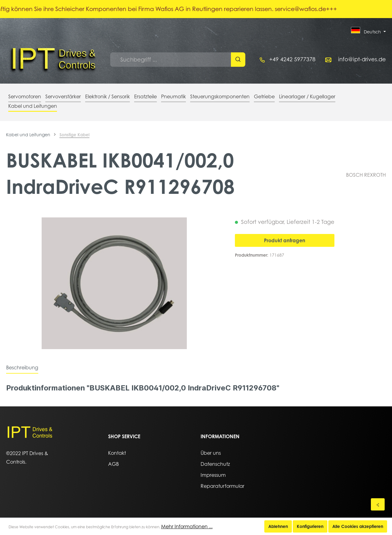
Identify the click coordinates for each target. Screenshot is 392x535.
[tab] (22, 367)
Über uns (211, 453)
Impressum (213, 475)
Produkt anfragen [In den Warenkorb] (285, 240)
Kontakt (117, 453)
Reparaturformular (222, 486)
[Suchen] (238, 60)
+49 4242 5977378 (292, 59)
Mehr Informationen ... (187, 526)
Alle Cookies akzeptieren (358, 526)
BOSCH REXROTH (366, 175)
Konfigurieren (310, 526)
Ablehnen (278, 526)
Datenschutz (215, 464)
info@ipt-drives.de (362, 59)
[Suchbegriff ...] (171, 60)
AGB (113, 464)
